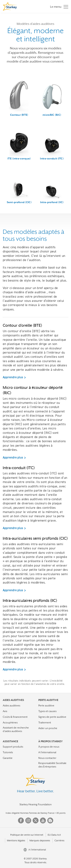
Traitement (45, 722)
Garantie (8, 758)
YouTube (43, 820)
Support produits (13, 747)
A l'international (47, 752)
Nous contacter (47, 758)
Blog (50, 820)
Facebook (21, 820)
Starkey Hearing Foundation (35, 804)
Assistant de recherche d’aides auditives (16, 729)
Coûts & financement (15, 717)
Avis (5, 711)
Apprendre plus (13, 377)
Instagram (28, 820)
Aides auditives (11, 705)
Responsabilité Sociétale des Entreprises (52, 765)
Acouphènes (10, 722)
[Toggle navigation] (58, 6)
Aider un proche (48, 728)
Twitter (36, 820)
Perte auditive (46, 705)
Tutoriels (8, 752)
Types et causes (47, 711)
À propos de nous (49, 747)
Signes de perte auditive (52, 717)
